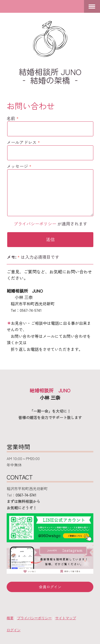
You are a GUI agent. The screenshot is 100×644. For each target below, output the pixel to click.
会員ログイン (50, 587)
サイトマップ (66, 618)
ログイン (14, 630)
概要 (10, 618)
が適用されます (50, 224)
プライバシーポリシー (35, 224)
